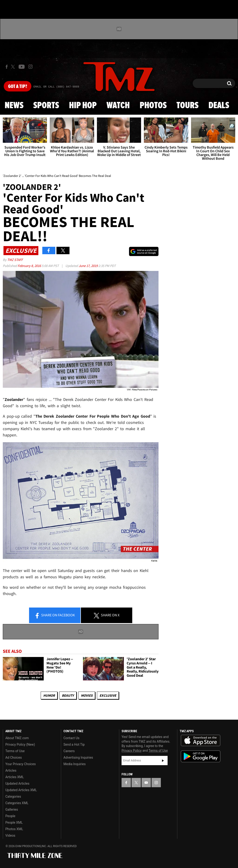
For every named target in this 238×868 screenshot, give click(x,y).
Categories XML (17, 803)
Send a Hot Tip (74, 744)
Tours (187, 106)
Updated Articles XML (21, 790)
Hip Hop (83, 106)
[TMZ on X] (14, 67)
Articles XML (15, 777)
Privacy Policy (132, 751)
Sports (46, 106)
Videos (10, 835)
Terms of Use (15, 751)
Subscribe (163, 761)
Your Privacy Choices (21, 764)
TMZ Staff (15, 260)
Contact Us (71, 738)
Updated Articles (17, 783)
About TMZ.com (17, 738)
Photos (153, 106)
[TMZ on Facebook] (7, 67)
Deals (219, 106)
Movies (87, 695)
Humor (49, 695)
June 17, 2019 (88, 266)
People (10, 816)
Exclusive (108, 695)
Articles (11, 770)
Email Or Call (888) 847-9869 (56, 87)
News (14, 106)
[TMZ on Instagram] (30, 67)
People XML (14, 822)
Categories (13, 796)
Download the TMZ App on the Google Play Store (201, 756)
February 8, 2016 (30, 266)
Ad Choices (14, 757)
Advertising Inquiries (78, 757)
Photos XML (14, 829)
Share (55, 615)
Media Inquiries (74, 764)
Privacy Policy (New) (20, 744)
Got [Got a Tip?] (18, 87)
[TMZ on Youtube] (22, 67)
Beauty (68, 695)
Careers (69, 751)
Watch (118, 106)
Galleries (12, 809)
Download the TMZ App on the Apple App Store (201, 741)
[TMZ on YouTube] (146, 783)
